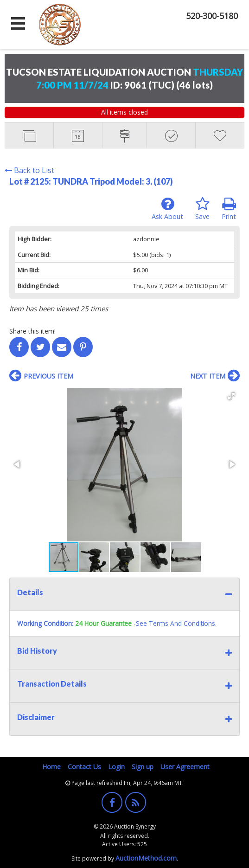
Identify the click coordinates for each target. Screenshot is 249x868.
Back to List (29, 170)
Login (116, 767)
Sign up (143, 767)
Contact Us (84, 767)
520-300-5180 (212, 16)
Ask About (167, 209)
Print (229, 209)
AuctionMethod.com (146, 858)
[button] (231, 396)
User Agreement (185, 767)
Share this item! (32, 331)
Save (202, 209)
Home (51, 767)
